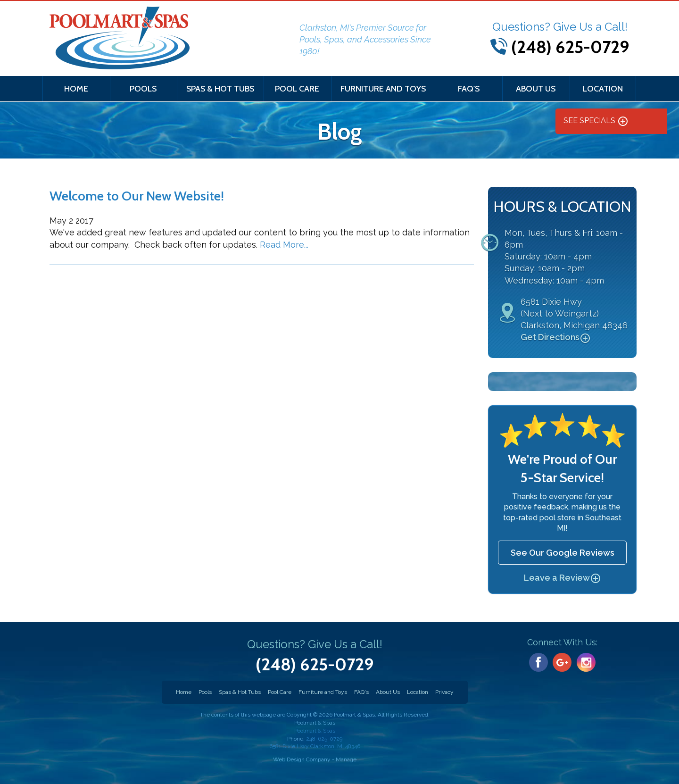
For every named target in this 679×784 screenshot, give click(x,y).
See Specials (596, 121)
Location (603, 89)
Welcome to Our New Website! (137, 196)
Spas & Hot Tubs (220, 89)
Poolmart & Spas (315, 731)
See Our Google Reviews (563, 553)
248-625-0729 (315, 743)
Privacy (444, 692)
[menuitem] (76, 89)
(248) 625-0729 (570, 47)
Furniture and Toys (383, 89)
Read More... (284, 245)
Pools (143, 89)
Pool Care (297, 89)
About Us (536, 89)
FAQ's (469, 89)
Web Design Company (302, 759)
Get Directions (556, 338)
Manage (346, 759)
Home (76, 89)
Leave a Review (563, 578)
